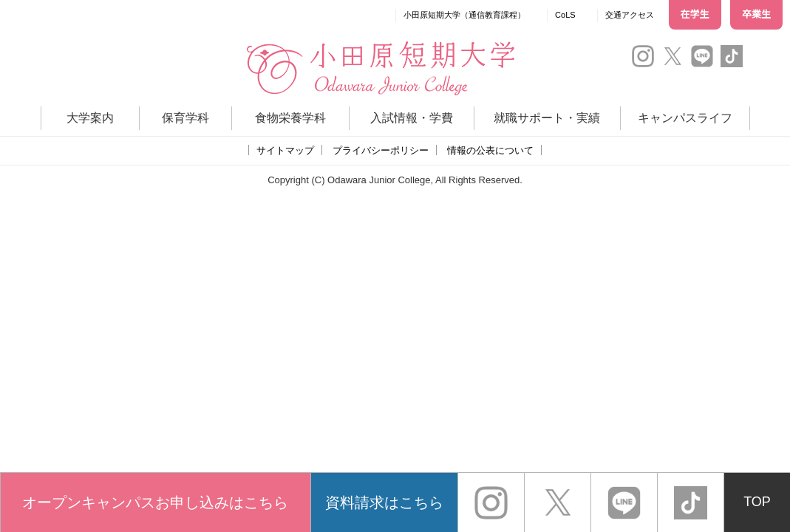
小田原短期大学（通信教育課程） (464, 15)
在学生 (695, 14)
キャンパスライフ (685, 118)
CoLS (565, 15)
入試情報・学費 (412, 118)
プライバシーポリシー (381, 150)
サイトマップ (285, 150)
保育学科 (185, 118)
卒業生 (756, 14)
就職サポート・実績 (547, 118)
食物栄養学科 (290, 118)
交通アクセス (630, 15)
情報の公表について (490, 150)
